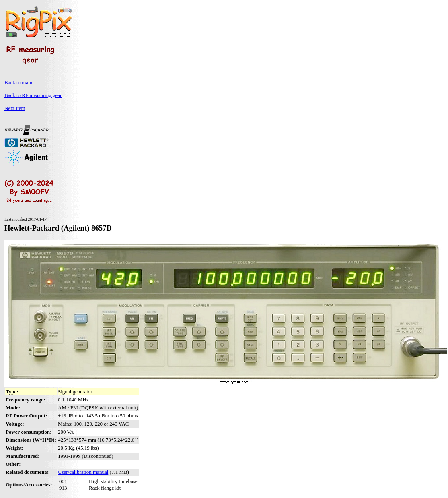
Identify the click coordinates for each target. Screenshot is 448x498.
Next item (15, 108)
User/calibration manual (83, 472)
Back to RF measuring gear (33, 95)
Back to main (18, 82)
